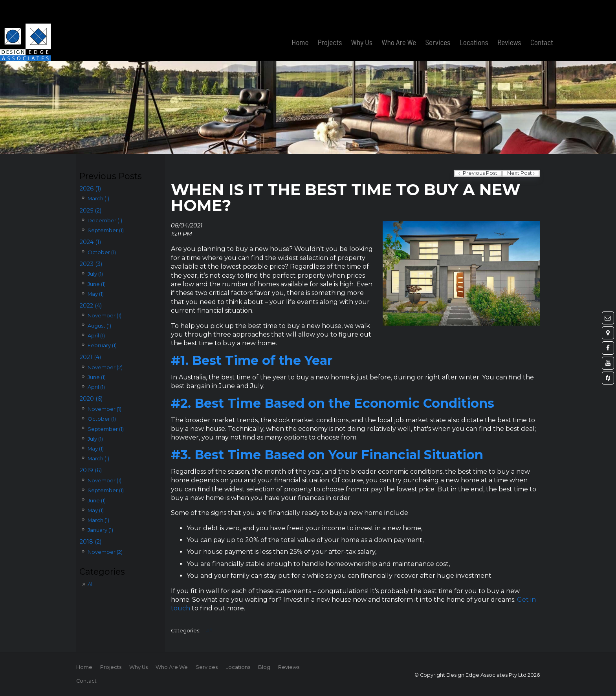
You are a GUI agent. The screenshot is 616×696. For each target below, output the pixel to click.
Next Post (520, 173)
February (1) (102, 345)
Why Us (362, 19)
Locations (474, 19)
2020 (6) (91, 399)
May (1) (96, 294)
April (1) (96, 335)
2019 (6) (91, 470)
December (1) (105, 220)
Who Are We (399, 19)
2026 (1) (90, 189)
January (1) (100, 530)
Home (300, 19)
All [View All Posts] (91, 584)
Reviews (509, 19)
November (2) (105, 367)
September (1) (106, 230)
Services (438, 19)
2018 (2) (91, 542)
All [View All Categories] (209, 631)
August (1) (99, 326)
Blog (264, 667)
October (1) (102, 252)
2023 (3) (91, 264)
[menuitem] (84, 667)
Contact (542, 19)
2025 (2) (91, 211)
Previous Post (479, 173)
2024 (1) (90, 242)
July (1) (95, 274)
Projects (330, 19)
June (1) (97, 284)
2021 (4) (90, 357)
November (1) (104, 315)
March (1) (98, 198)
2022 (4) (91, 306)
